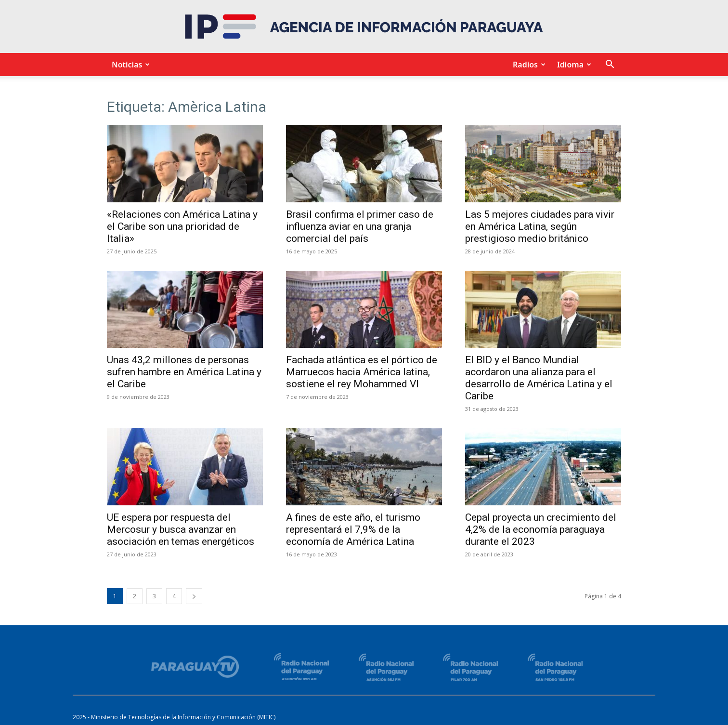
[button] (610, 65)
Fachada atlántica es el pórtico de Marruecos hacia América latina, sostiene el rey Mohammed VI (362, 372)
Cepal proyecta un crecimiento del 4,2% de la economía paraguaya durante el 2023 (541, 529)
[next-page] (194, 596)
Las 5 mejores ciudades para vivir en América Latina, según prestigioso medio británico (540, 226)
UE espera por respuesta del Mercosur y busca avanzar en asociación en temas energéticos (181, 529)
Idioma (573, 65)
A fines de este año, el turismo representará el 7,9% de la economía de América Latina (353, 529)
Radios (528, 65)
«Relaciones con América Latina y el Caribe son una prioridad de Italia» (182, 226)
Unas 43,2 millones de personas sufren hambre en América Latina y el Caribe (184, 372)
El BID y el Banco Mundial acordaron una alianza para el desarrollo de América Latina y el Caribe (539, 378)
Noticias (129, 65)
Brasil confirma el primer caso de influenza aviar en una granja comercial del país (360, 226)
